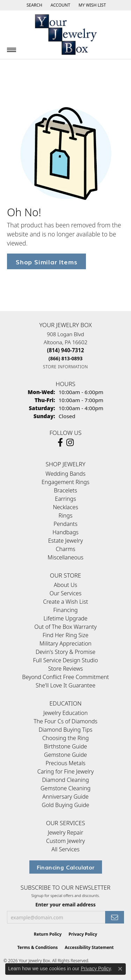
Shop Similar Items (46, 261)
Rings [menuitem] (66, 515)
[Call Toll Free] (66, 358)
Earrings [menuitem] (65, 499)
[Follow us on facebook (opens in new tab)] (60, 443)
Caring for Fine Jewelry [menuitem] (66, 771)
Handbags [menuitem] (65, 532)
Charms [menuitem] (65, 549)
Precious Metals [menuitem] (65, 763)
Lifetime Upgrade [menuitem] (66, 618)
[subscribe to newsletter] (115, 917)
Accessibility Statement (89, 947)
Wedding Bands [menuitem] (65, 474)
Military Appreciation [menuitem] (65, 643)
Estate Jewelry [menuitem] (65, 541)
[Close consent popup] (120, 969)
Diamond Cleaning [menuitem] (65, 780)
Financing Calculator (66, 867)
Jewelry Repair (65, 832)
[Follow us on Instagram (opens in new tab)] (70, 443)
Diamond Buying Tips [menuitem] (65, 730)
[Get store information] (65, 367)
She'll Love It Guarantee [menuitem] (65, 685)
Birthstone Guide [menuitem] (65, 746)
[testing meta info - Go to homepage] (66, 35)
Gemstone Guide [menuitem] (65, 755)
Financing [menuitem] (66, 610)
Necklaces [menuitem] (65, 507)
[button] (34, 5)
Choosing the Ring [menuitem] (65, 738)
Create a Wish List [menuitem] (65, 602)
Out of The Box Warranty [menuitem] (65, 627)
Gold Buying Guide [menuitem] (66, 805)
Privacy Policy (83, 934)
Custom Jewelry (65, 841)
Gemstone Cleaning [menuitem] (65, 788)
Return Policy (48, 934)
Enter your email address (65, 904)
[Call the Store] (66, 350)
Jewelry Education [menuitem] (65, 713)
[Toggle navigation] (12, 50)
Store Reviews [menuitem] (66, 669)
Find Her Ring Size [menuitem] (65, 635)
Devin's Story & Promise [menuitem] (65, 652)
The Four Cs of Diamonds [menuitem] (65, 721)
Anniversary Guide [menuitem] (65, 797)
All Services (65, 849)
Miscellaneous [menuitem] (65, 557)
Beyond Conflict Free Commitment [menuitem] (65, 677)
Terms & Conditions (37, 947)
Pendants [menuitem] (65, 524)
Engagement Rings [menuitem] (65, 482)
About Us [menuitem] (65, 585)
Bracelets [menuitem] (65, 490)
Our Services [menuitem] (65, 593)
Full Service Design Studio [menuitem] (66, 660)
